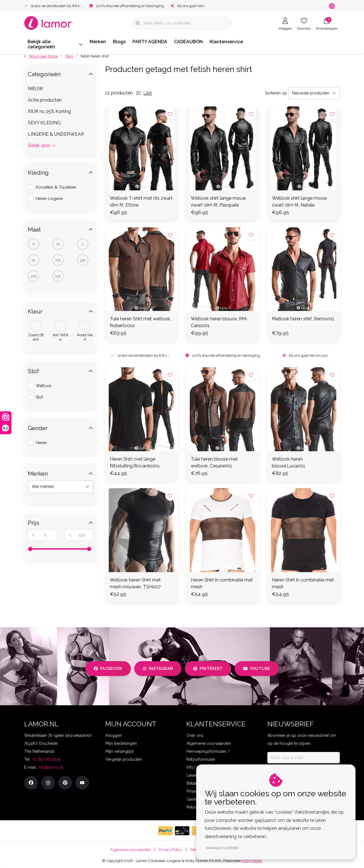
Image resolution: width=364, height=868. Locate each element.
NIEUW (36, 89)
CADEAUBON (188, 42)
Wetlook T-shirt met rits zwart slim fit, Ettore (141, 202)
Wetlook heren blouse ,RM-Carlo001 (219, 322)
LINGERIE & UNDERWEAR (56, 134)
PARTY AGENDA (150, 42)
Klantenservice (226, 42)
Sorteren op (276, 93)
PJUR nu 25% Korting (49, 111)
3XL (83, 260)
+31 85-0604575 (46, 759)
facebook (108, 669)
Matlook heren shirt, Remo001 (303, 319)
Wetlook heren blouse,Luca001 (288, 462)
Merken (98, 42)
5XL (58, 276)
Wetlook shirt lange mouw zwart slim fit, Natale (299, 202)
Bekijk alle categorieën (55, 44)
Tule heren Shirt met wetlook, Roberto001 (140, 322)
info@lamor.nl (50, 767)
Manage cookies (223, 848)
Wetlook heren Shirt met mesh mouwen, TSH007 (135, 583)
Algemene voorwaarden (131, 850)
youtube (257, 669)
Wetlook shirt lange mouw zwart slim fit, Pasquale (218, 202)
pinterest (208, 669)
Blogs (119, 42)
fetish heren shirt (95, 56)
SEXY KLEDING (44, 123)
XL (34, 260)
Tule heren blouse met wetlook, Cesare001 (214, 462)
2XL (58, 260)
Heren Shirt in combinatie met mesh (222, 583)
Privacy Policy (170, 850)
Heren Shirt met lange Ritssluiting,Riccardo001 (135, 462)
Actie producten (45, 100)
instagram (158, 669)
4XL (34, 276)
